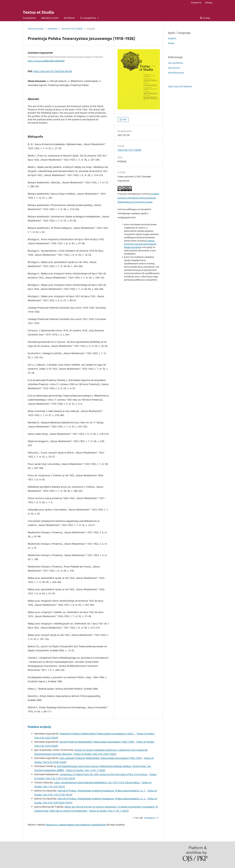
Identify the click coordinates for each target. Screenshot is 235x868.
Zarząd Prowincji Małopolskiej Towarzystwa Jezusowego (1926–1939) (97, 742)
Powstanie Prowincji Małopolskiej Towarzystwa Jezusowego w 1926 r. (97, 734)
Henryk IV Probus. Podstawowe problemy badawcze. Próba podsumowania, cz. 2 (102, 799)
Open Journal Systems (180, 86)
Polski (171, 43)
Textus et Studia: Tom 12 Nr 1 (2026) (86, 770)
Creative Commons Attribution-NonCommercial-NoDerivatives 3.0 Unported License (138, 198)
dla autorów (174, 68)
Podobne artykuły (39, 727)
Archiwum (69, 18)
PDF (124, 120)
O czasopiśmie (88, 18)
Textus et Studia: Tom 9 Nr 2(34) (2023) (95, 754)
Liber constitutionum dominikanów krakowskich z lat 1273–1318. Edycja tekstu (97, 782)
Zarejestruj (196, 2)
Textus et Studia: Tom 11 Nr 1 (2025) (109, 811)
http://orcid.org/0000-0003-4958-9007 (46, 61)
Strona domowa (36, 29)
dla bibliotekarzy (176, 73)
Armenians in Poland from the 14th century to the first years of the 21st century (104, 774)
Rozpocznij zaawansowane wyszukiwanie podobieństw (76, 825)
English (172, 38)
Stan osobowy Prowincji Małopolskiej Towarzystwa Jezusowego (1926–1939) (101, 758)
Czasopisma (29, 18)
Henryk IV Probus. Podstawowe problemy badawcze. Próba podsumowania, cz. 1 (102, 791)
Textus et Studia (38, 12)
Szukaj (205, 18)
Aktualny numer (50, 18)
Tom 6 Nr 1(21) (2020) (72, 29)
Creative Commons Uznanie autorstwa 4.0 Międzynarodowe (140, 244)
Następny (150, 818)
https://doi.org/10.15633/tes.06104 (53, 71)
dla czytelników (176, 63)
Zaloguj (209, 2)
